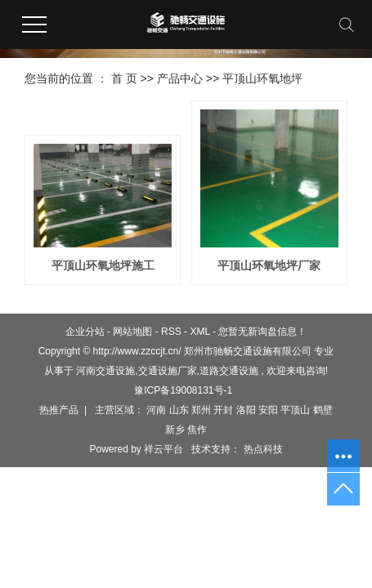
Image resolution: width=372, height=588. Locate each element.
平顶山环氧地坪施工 (103, 265)
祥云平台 (164, 449)
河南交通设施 (105, 371)
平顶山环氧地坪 (262, 78)
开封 (223, 410)
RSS (171, 332)
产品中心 (180, 78)
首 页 (124, 78)
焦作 (197, 430)
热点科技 (261, 449)
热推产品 (59, 410)
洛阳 (246, 410)
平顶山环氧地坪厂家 (269, 265)
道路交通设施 (229, 371)
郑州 (201, 410)
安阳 (268, 410)
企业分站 (85, 332)
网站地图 (132, 332)
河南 (156, 410)
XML (199, 332)
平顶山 (295, 410)
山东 (179, 410)
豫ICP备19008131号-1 (183, 390)
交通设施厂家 (168, 371)
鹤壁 (323, 410)
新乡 (175, 430)
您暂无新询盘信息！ (262, 332)
